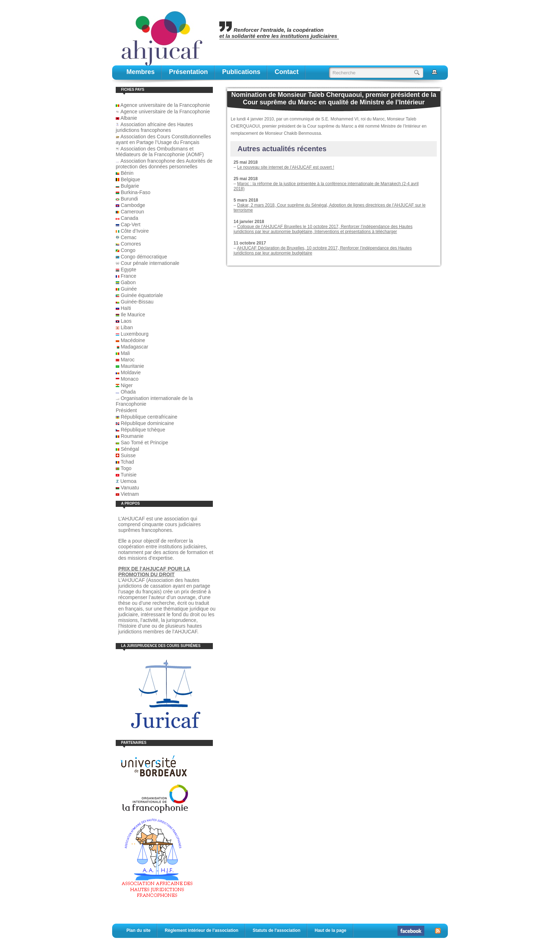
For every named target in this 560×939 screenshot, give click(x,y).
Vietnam (130, 494)
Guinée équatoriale (142, 295)
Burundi (129, 199)
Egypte (129, 270)
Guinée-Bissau (137, 302)
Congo (128, 250)
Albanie (129, 118)
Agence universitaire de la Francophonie (163, 105)
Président (126, 410)
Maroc (128, 360)
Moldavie (131, 372)
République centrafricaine (149, 417)
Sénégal (130, 449)
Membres (141, 72)
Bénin (127, 173)
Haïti (126, 308)
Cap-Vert (131, 224)
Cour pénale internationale (150, 263)
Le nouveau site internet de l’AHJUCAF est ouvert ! (286, 167)
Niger (127, 385)
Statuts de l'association (276, 930)
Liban (127, 327)
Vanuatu (130, 488)
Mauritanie (132, 366)
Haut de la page (331, 930)
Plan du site (138, 930)
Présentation (188, 72)
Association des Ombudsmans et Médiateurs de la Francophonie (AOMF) (160, 152)
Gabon (128, 282)
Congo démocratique (144, 257)
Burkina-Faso (136, 192)
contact (287, 72)
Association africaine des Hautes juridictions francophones (154, 127)
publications (241, 72)
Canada (129, 218)
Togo (126, 468)
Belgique (131, 179)
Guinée (129, 289)
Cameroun (132, 212)
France (129, 276)
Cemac (129, 237)
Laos (126, 321)
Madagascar (134, 347)
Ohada (128, 392)
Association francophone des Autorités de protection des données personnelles (164, 164)
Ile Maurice (133, 315)
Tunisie (129, 475)
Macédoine (133, 340)
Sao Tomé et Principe (144, 443)
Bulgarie (130, 186)
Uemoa (128, 481)
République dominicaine (147, 423)
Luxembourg (135, 334)
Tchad (127, 462)
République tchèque (143, 430)
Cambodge (133, 205)
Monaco (130, 379)
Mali (125, 353)
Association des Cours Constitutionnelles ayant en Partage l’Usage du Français (163, 139)
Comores (131, 244)
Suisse (128, 455)
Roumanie (132, 436)
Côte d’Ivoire (135, 231)
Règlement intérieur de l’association (201, 930)
